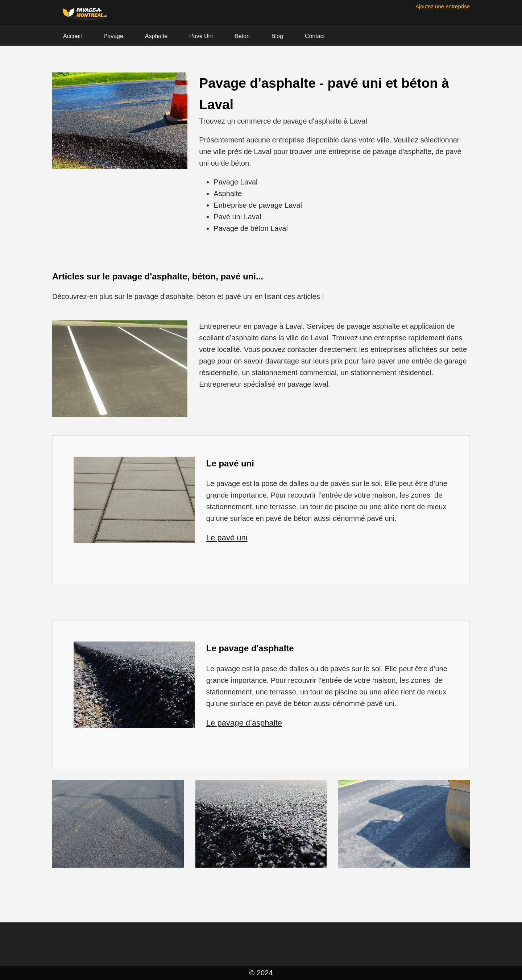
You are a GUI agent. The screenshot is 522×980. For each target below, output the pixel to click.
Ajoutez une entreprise (443, 6)
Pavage (113, 36)
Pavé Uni (201, 36)
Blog (277, 36)
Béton (242, 36)
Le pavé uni (227, 538)
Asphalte (156, 36)
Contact (315, 36)
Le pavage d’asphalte (244, 723)
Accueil (72, 36)
